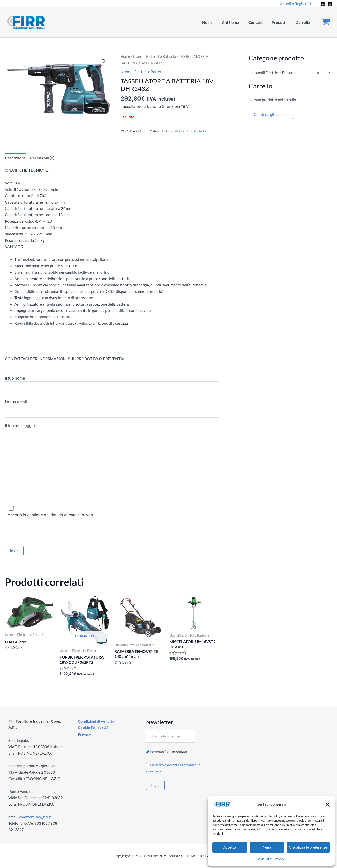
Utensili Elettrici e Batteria (154, 56)
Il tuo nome (112, 385)
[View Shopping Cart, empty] (326, 23)
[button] (327, 804)
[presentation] (42, 532)
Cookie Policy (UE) (93, 727)
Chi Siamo (236, 22)
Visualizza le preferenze (308, 847)
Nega (267, 847)
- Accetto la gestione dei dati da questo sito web (112, 511)
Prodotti (281, 22)
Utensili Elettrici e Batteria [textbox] (285, 73)
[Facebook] (323, 4)
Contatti (259, 22)
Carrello (304, 22)
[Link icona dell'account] (295, 4)
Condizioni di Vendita (95, 721)
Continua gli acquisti (271, 114)
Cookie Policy (264, 859)
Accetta (230, 847)
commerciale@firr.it (35, 817)
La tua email (112, 409)
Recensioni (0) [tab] (42, 158)
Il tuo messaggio (112, 462)
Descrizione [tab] (15, 158)
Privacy (280, 859)
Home (215, 22)
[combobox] (290, 73)
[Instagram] (330, 4)
